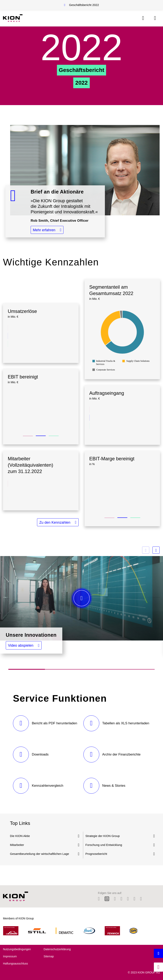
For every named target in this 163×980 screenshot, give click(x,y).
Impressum (10, 956)
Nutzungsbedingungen (17, 949)
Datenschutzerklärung (57, 949)
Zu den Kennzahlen (55, 522)
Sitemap (49, 956)
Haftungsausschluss (15, 964)
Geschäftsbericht (84, 5)
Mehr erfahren (44, 230)
